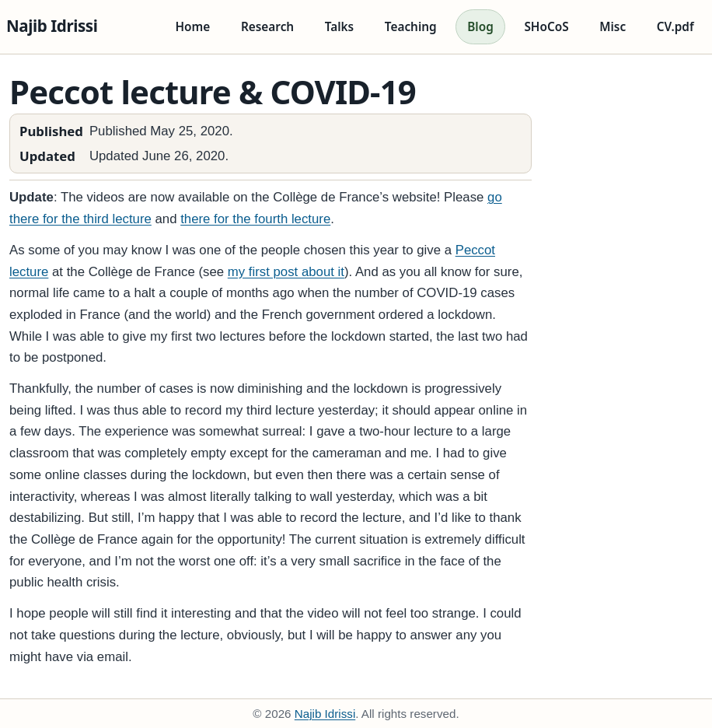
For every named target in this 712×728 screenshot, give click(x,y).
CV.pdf (675, 27)
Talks (339, 27)
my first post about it (286, 272)
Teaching (411, 27)
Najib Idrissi (52, 26)
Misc (613, 27)
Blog (480, 27)
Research (267, 27)
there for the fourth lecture (255, 219)
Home (192, 27)
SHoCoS (546, 27)
